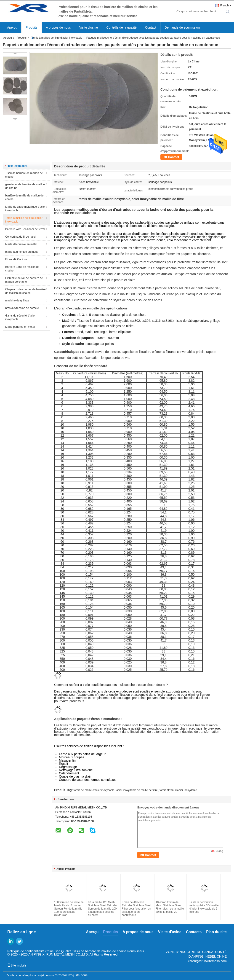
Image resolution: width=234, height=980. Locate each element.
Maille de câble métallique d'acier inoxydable (25, 209)
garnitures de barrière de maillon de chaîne (25, 186)
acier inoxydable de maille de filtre (137, 790)
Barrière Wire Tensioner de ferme (25, 229)
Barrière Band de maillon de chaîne (22, 269)
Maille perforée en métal (20, 327)
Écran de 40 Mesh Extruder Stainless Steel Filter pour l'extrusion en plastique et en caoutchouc (136, 909)
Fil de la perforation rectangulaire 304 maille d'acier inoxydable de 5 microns (204, 907)
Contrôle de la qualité (122, 27)
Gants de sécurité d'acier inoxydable (20, 317)
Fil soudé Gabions (16, 259)
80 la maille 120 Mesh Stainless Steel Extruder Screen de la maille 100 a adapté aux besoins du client (103, 909)
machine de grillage (17, 301)
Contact (151, 27)
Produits (31, 27)
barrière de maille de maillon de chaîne (24, 197)
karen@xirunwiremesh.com (207, 961)
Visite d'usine (89, 27)
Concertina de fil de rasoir (21, 237)
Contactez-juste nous (73, 975)
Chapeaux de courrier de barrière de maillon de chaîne (25, 291)
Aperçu (12, 27)
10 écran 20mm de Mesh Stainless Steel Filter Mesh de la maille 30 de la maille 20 (170, 907)
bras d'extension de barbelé (22, 308)
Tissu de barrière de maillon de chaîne (24, 175)
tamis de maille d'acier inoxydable (94, 790)
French (225, 5)
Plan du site (216, 932)
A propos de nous (58, 27)
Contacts (194, 932)
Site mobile (17, 965)
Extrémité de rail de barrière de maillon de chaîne (24, 280)
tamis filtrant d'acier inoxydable (178, 790)
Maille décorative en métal (21, 244)
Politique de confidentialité (26, 951)
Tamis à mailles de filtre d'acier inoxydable (57, 38)
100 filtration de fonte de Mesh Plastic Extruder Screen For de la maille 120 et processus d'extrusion (69, 909)
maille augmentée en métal (22, 252)
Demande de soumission (182, 27)
